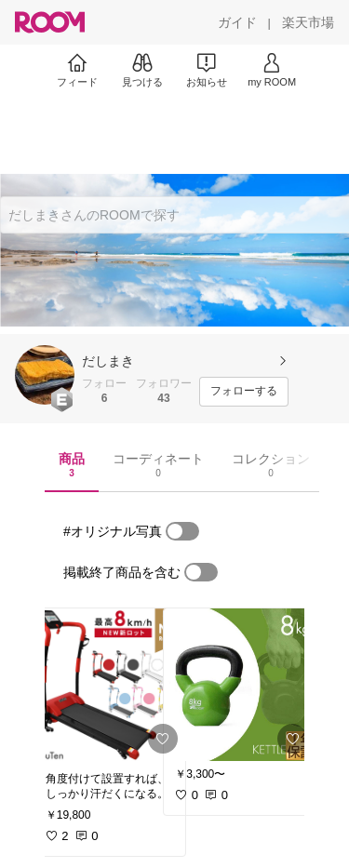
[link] (110, 685)
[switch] (182, 531)
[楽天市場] (308, 22)
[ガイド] (237, 22)
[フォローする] (244, 392)
